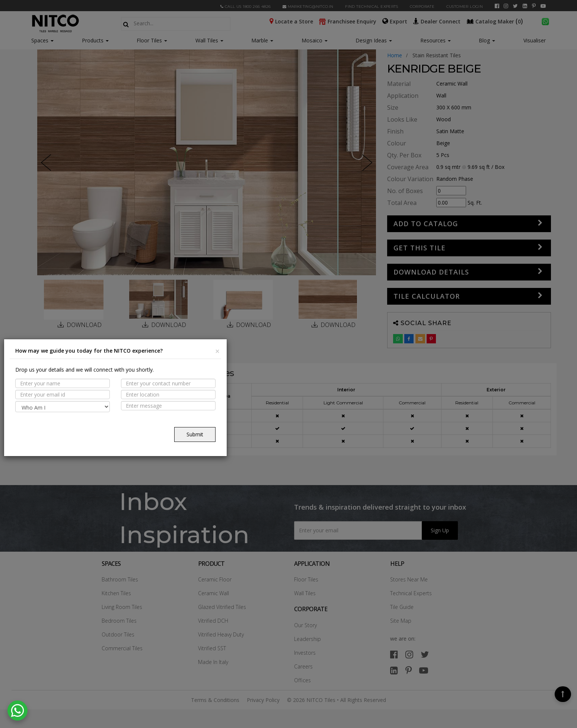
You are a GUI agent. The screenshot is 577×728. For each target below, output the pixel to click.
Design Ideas (374, 40)
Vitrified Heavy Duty (221, 634)
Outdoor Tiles (118, 634)
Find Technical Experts (372, 7)
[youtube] (543, 6)
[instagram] (506, 6)
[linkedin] (525, 6)
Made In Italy (213, 662)
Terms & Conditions (215, 700)
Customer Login (465, 7)
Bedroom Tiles (119, 621)
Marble (262, 40)
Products (93, 40)
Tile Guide (402, 607)
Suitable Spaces (72, 409)
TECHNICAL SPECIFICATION (85, 423)
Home (395, 55)
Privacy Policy (263, 700)
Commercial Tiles (122, 648)
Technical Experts (411, 593)
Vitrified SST (212, 648)
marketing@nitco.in (308, 7)
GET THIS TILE (420, 248)
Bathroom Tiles (120, 579)
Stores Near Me (409, 579)
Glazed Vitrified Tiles (222, 607)
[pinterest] (534, 6)
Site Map (401, 621)
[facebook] (497, 6)
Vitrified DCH (213, 621)
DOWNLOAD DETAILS (431, 272)
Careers (303, 666)
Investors (305, 653)
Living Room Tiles (122, 607)
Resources (436, 40)
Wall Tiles (209, 40)
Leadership (307, 639)
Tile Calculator (427, 296)
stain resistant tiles (437, 55)
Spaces (40, 40)
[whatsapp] (545, 21)
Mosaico (315, 40)
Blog (487, 40)
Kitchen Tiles (116, 593)
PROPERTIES (65, 394)
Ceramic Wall (213, 593)
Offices (302, 680)
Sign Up (440, 530)
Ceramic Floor (215, 579)
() (495, 21)
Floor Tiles (152, 40)
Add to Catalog (426, 224)
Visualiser (535, 40)
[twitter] (515, 6)
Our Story (305, 625)
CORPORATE (422, 7)
